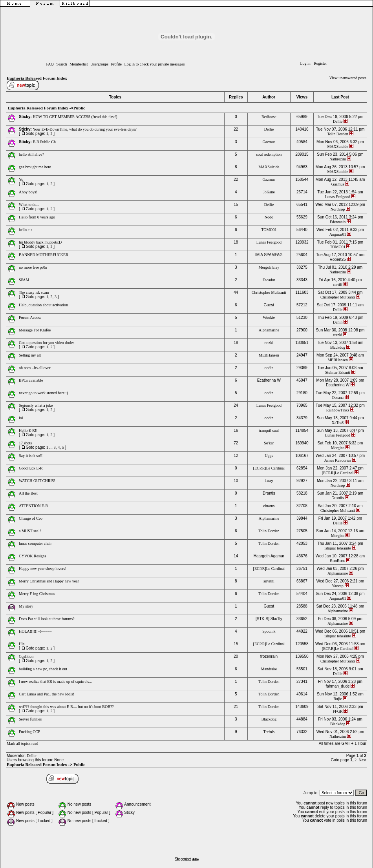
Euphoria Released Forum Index (37, 78)
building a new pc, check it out (43, 669)
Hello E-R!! (28, 430)
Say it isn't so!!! (31, 456)
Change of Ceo (31, 518)
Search (61, 64)
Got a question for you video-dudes (47, 343)
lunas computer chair (35, 543)
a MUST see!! (30, 531)
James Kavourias (338, 460)
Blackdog (338, 347)
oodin (269, 368)
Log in (305, 63)
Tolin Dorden (337, 134)
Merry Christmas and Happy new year (49, 581)
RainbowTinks (338, 410)
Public (79, 108)
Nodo (269, 217)
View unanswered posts (348, 78)
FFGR (338, 711)
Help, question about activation (43, 305)
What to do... (29, 205)
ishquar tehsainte (337, 548)
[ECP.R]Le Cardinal (269, 468)
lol (21, 418)
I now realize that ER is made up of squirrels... (55, 681)
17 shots (25, 443)
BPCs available (31, 380)
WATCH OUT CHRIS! (37, 481)
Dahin (338, 322)
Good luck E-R (31, 468)
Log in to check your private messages (155, 64)
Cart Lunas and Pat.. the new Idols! (47, 694)
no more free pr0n (33, 267)
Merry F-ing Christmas (37, 594)
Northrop (338, 209)
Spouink (269, 631)
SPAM (24, 280)
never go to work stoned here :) (43, 393)
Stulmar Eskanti (338, 372)
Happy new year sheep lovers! (43, 569)
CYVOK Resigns (33, 556)
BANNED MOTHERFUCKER (44, 255)
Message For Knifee (35, 330)
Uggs (269, 456)
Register (320, 63)
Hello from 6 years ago (37, 217)
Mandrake (269, 669)
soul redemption (269, 154)
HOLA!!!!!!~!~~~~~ (35, 631)
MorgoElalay (269, 267)
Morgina (338, 448)
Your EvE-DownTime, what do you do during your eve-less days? (85, 129)
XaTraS (338, 423)
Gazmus (269, 142)
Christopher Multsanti (269, 292)
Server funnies (30, 719)
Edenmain (338, 222)
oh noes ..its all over (35, 368)
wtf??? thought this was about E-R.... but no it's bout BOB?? (66, 707)
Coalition (26, 656)
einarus (269, 506)
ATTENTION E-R (33, 506)
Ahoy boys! (28, 192)
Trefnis (269, 732)
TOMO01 (269, 230)
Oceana (338, 398)
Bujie (338, 699)
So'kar (269, 443)
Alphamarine (269, 330)
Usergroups (99, 64)
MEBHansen (269, 355)
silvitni (269, 581)
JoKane (269, 192)
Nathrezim (338, 159)
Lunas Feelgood (338, 197)
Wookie (269, 318)
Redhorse (269, 117)
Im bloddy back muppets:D (40, 242)
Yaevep (338, 586)
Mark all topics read (22, 743)
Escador (269, 280)
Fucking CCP (29, 732)
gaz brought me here (35, 167)
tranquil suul (269, 430)
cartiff (338, 285)
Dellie (338, 121)
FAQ (50, 64)
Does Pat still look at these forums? (47, 619)
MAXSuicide (337, 146)
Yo (21, 179)
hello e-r (26, 230)
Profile (116, 64)
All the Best (28, 493)
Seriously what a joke (36, 405)
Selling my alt (30, 355)
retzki (338, 335)
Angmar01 (338, 234)
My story (26, 606)
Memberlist (79, 64)
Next (363, 760)
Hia (22, 644)
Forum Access (30, 318)
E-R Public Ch (44, 142)
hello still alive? (31, 154)
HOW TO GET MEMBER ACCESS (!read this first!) (75, 117)
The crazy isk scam (34, 292)
